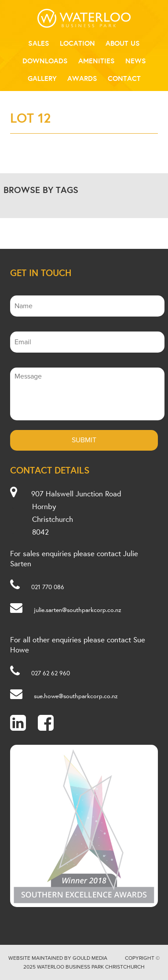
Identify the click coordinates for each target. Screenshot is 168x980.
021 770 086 (48, 587)
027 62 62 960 (51, 673)
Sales (39, 43)
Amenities (97, 61)
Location (77, 43)
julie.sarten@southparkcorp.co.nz (78, 610)
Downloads (45, 61)
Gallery (42, 78)
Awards (82, 78)
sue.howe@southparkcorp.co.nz (76, 696)
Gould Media (90, 958)
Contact (124, 78)
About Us (123, 43)
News (136, 61)
